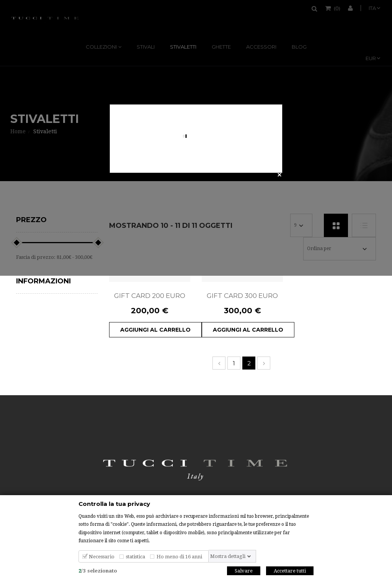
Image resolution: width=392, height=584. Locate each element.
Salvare (244, 571)
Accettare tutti (290, 571)
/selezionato (98, 571)
